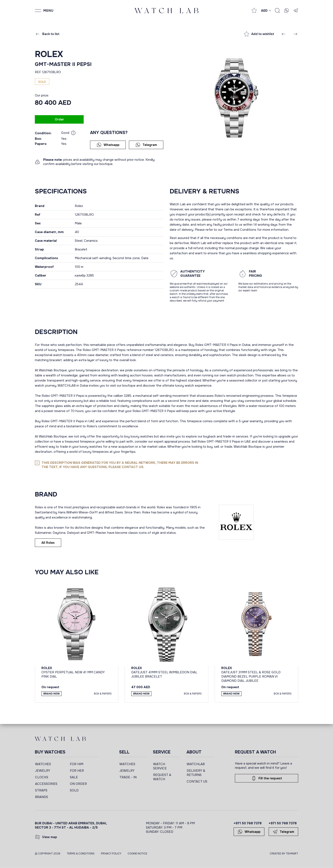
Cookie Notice (137, 854)
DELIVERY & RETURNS (196, 773)
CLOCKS (42, 777)
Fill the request (267, 778)
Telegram (146, 145)
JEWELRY (43, 771)
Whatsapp (108, 145)
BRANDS (42, 797)
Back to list (47, 34)
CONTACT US (197, 781)
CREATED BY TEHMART (284, 854)
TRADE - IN (128, 777)
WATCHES (43, 764)
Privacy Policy (111, 854)
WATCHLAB (196, 764)
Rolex (49, 54)
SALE (74, 777)
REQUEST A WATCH (162, 777)
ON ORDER (78, 784)
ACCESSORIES (46, 784)
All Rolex (48, 543)
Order (59, 119)
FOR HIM (77, 764)
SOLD (74, 790)
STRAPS (41, 790)
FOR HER (77, 771)
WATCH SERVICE (160, 766)
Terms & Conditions (81, 854)
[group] (234, 98)
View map (46, 837)
